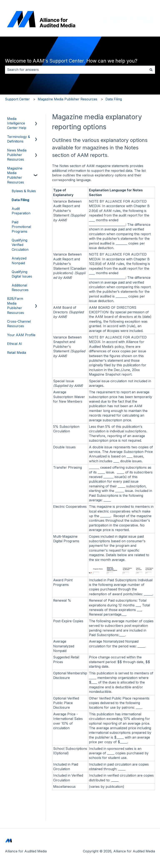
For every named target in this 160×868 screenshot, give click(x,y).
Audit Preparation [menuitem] (21, 211)
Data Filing (114, 99)
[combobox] (76, 70)
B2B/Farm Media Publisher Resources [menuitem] (16, 306)
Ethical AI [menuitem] (15, 344)
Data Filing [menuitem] (20, 200)
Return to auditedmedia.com (129, 20)
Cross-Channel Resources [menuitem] (19, 324)
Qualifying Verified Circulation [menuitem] (20, 245)
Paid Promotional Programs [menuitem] (21, 227)
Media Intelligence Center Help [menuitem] (17, 123)
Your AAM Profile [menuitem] (21, 335)
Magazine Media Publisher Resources (67, 99)
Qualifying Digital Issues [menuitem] (22, 274)
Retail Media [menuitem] (17, 353)
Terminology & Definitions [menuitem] (19, 139)
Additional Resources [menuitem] (20, 288)
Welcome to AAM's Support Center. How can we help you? (71, 61)
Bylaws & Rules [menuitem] (24, 191)
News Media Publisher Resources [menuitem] (17, 155)
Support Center (17, 99)
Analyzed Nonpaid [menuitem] (19, 261)
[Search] (151, 70)
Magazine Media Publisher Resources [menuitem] (16, 175)
